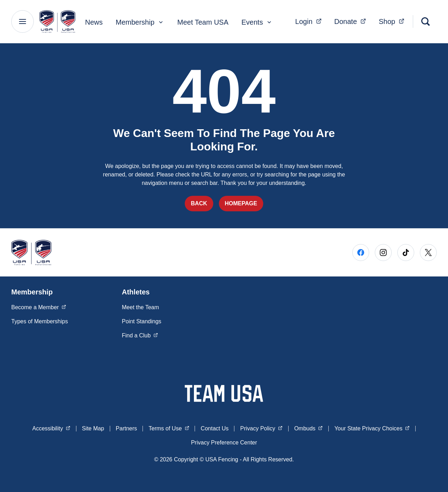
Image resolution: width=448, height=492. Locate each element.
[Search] (425, 21)
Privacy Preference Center (224, 443)
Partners (126, 428)
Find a (140, 335)
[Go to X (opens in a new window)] (428, 253)
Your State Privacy (372, 428)
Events (257, 22)
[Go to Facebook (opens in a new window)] (361, 253)
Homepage (241, 203)
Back (199, 203)
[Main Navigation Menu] (23, 21)
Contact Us (214, 428)
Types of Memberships (40, 321)
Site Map (93, 428)
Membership (140, 22)
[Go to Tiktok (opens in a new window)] (406, 253)
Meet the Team (140, 307)
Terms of (169, 428)
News (94, 22)
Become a (39, 307)
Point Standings (141, 321)
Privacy (261, 428)
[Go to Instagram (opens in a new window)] (383, 253)
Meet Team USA (203, 22)
